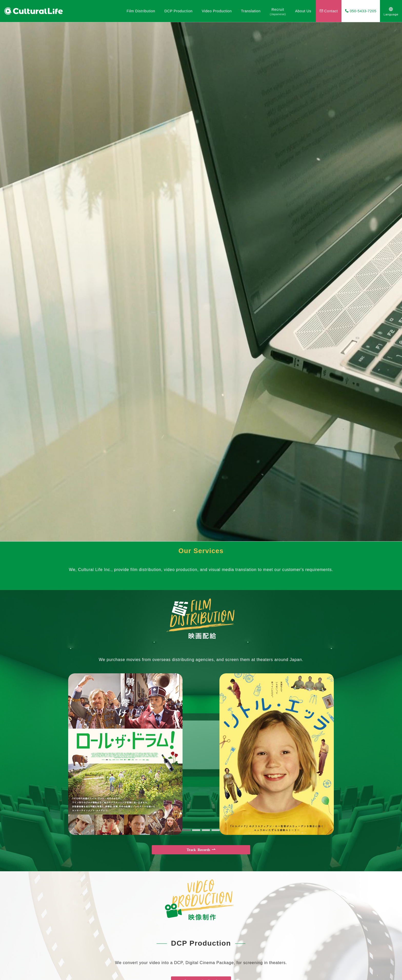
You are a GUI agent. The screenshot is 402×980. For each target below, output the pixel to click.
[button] (186, 830)
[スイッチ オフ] (391, 11)
